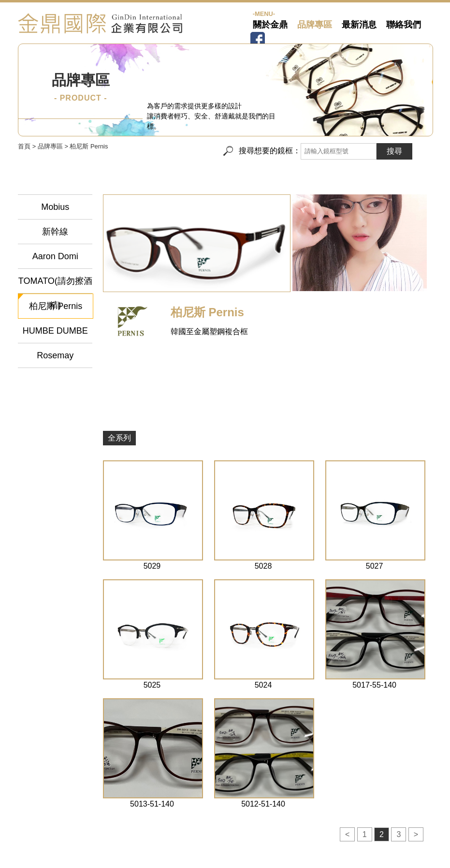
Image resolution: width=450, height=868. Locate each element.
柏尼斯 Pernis (56, 306)
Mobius (55, 207)
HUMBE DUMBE (55, 331)
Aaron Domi (55, 256)
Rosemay (55, 355)
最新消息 (359, 25)
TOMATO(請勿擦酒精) (55, 285)
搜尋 (394, 151)
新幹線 (55, 232)
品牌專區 (315, 25)
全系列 (119, 438)
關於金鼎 (270, 25)
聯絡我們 (404, 25)
